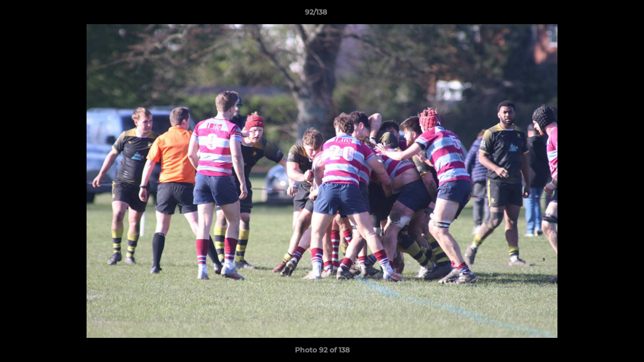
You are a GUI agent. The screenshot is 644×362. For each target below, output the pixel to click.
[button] (602, 15)
